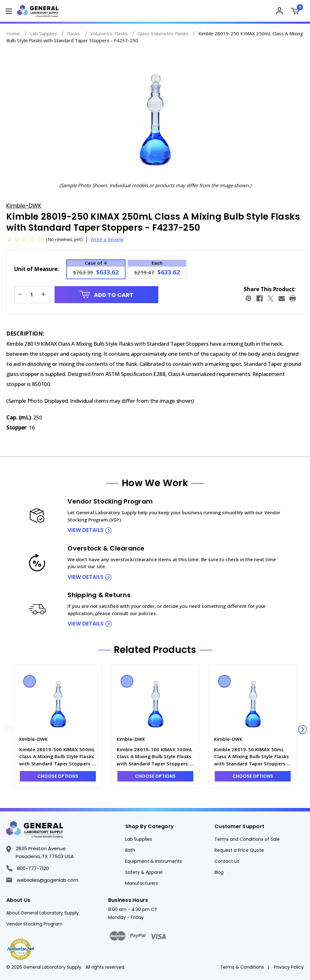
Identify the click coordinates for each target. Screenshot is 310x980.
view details (85, 530)
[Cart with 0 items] (296, 12)
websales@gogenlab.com (42, 880)
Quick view (30, 681)
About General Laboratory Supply (43, 913)
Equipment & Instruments (154, 861)
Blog (219, 872)
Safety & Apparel (144, 872)
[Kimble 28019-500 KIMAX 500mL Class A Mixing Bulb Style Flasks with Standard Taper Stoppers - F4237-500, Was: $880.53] (58, 702)
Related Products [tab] (155, 650)
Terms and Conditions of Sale (247, 839)
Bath (130, 850)
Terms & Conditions (242, 967)
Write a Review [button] (107, 239)
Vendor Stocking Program (34, 924)
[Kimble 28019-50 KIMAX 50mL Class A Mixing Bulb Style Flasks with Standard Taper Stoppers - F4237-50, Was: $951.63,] (253, 702)
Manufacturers (142, 883)
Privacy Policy (289, 967)
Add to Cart (107, 295)
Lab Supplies (139, 839)
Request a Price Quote (239, 850)
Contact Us (227, 861)
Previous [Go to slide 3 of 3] (8, 729)
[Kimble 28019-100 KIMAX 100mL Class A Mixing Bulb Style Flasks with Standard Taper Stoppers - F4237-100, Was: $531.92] (155, 702)
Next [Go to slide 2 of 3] (302, 729)
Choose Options (58, 776)
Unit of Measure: (37, 269)
